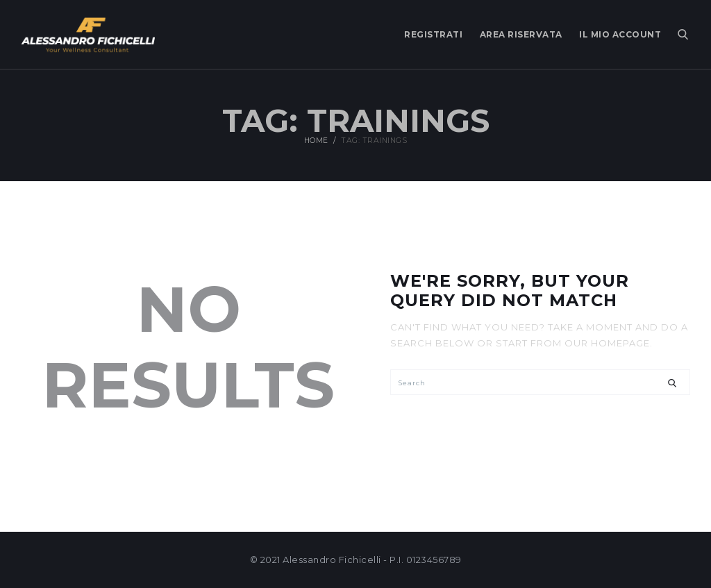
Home (316, 141)
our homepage (607, 343)
